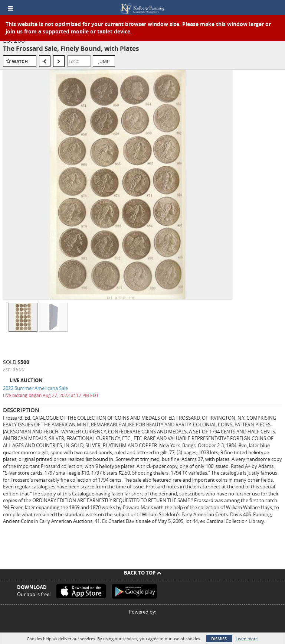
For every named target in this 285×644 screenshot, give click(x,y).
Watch (20, 61)
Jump (104, 61)
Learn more (247, 639)
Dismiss (219, 639)
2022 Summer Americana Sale (35, 388)
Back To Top (143, 573)
